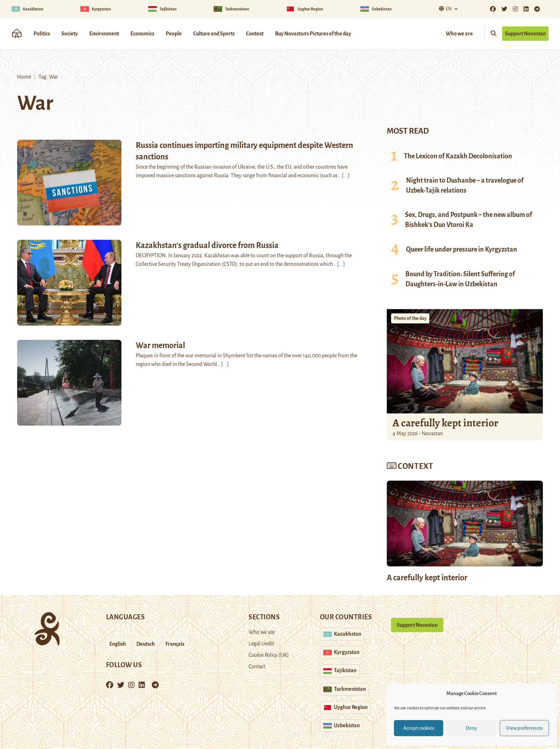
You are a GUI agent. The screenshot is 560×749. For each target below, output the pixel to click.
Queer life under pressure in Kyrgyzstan (462, 249)
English (118, 644)
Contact (257, 666)
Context (255, 34)
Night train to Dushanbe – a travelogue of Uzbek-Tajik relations (465, 185)
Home (24, 77)
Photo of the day (410, 318)
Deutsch (146, 644)
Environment (104, 34)
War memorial (160, 346)
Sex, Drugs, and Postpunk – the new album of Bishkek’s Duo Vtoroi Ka (469, 220)
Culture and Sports (214, 34)
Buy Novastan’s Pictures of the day (313, 34)
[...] (346, 175)
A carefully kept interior (445, 423)
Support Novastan (525, 34)
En (444, 9)
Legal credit (261, 644)
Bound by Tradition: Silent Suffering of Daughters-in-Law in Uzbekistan (460, 279)
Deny (471, 728)
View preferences (524, 728)
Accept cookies (419, 728)
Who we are (459, 34)
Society (70, 34)
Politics (42, 34)
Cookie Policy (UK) (269, 655)
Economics (142, 34)
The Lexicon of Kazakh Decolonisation (458, 156)
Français (175, 644)
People (174, 34)
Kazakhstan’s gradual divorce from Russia (207, 245)
